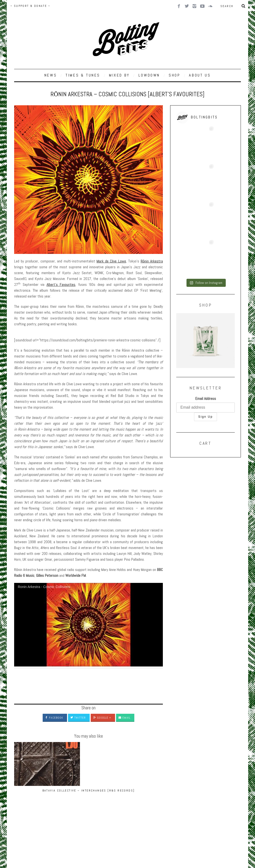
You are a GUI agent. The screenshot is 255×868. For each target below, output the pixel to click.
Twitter (78, 718)
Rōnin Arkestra (152, 261)
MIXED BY (119, 75)
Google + (102, 718)
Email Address (206, 306)
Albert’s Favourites (61, 285)
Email (124, 718)
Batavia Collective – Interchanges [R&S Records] (37, 795)
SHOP (174, 75)
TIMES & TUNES (83, 75)
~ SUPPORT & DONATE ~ (30, 6)
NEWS (51, 75)
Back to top (24, 834)
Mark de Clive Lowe (111, 261)
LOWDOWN (149, 75)
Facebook (54, 718)
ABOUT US (200, 75)
